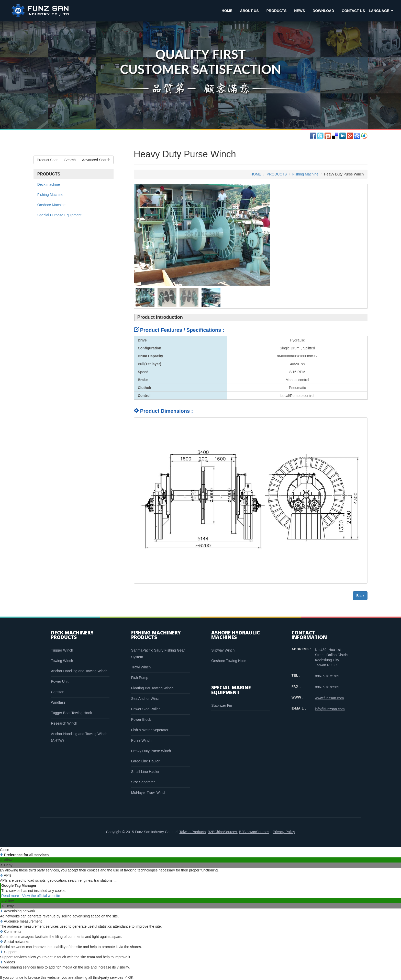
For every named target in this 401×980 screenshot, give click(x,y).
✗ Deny (6, 865)
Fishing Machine (50, 195)
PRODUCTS (277, 11)
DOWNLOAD (323, 11)
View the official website (41, 896)
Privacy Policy (284, 832)
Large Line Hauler (145, 761)
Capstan (58, 692)
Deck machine (49, 184)
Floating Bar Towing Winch (152, 688)
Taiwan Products (192, 832)
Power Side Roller (146, 709)
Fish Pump (140, 678)
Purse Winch (141, 740)
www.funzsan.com (329, 698)
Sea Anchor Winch (146, 699)
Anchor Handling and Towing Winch (79, 671)
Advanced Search (96, 160)
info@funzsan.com (330, 709)
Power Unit (60, 681)
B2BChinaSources (222, 832)
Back (360, 596)
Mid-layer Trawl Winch (149, 793)
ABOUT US (249, 11)
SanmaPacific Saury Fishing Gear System (158, 654)
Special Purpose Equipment (59, 215)
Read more (11, 896)
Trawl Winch (141, 667)
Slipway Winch (223, 650)
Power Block (141, 719)
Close (5, 850)
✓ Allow (6, 860)
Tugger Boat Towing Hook (71, 713)
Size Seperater (143, 782)
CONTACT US (353, 11)
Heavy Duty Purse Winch (151, 751)
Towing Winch (62, 661)
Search (70, 160)
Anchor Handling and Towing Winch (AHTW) (79, 737)
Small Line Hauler (145, 772)
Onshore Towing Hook (229, 661)
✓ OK (129, 977)
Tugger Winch (62, 650)
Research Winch (64, 723)
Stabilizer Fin (222, 705)
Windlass (58, 702)
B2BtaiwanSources (254, 832)
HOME (227, 11)
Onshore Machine (52, 205)
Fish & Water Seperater (150, 730)
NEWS (299, 11)
